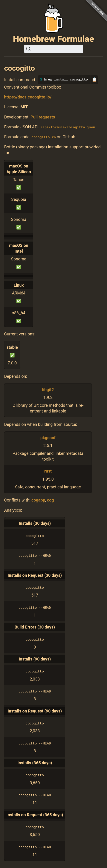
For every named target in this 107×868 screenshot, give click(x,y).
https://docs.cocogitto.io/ (28, 97)
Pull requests (43, 117)
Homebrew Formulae (53, 39)
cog (51, 500)
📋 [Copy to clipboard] (94, 80)
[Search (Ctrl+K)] (54, 49)
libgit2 (48, 389)
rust (48, 471)
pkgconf (48, 437)
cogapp (38, 500)
